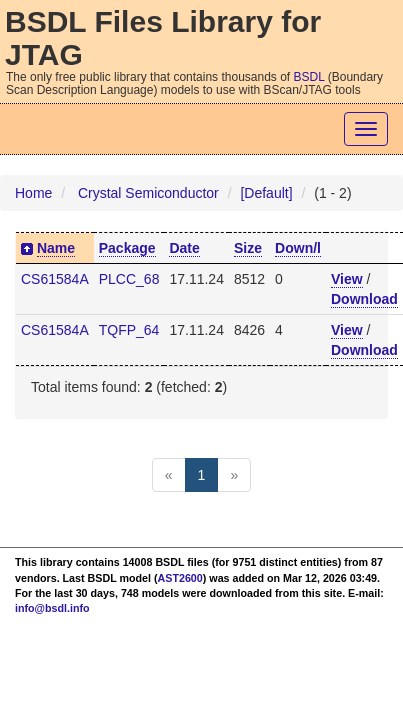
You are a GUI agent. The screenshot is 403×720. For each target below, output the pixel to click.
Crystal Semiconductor (148, 193)
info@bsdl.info (52, 608)
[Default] (266, 193)
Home (33, 193)
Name (56, 248)
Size (248, 248)
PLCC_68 (129, 279)
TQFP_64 (129, 330)
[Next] (234, 475)
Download (364, 299)
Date (184, 248)
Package (127, 248)
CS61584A (55, 279)
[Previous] (169, 475)
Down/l (298, 248)
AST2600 (180, 578)
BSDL (309, 77)
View (347, 279)
